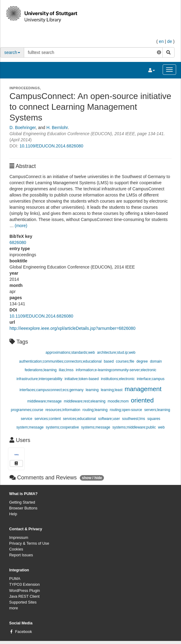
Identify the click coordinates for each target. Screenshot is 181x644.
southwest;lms (133, 419)
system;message (30, 427)
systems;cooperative (62, 427)
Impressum (19, 538)
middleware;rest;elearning (85, 401)
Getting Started (22, 502)
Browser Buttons (23, 508)
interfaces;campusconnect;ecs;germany (52, 390)
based (109, 361)
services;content (48, 419)
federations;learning (41, 370)
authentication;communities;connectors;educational (61, 361)
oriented (142, 400)
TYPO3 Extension (24, 585)
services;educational (79, 419)
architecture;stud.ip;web (116, 352)
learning (92, 390)
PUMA (15, 579)
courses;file (125, 361)
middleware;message (44, 401)
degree (142, 361)
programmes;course (27, 410)
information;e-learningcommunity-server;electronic (116, 370)
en (161, 41)
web (161, 427)
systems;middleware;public (134, 427)
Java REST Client (24, 596)
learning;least (112, 390)
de (170, 41)
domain (156, 361)
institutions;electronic (118, 379)
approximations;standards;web (70, 352)
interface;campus (151, 379)
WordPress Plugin (25, 591)
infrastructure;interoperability (39, 379)
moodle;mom (118, 401)
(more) (21, 226)
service (27, 419)
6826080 (18, 242)
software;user (109, 419)
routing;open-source (126, 410)
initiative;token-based (82, 379)
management (143, 389)
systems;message (96, 427)
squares (154, 419)
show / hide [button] (92, 478)
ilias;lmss (66, 370)
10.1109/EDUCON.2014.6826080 (52, 146)
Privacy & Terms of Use (29, 543)
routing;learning (95, 410)
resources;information (63, 410)
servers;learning (157, 410)
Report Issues (21, 555)
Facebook (23, 632)
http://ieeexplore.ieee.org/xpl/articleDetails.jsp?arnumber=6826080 (72, 328)
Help (13, 514)
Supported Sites (23, 602)
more (14, 608)
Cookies (16, 549)
